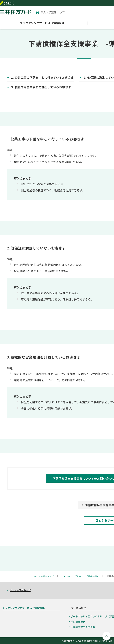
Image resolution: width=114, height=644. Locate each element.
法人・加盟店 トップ (50, 12)
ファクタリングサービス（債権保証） (44, 23)
